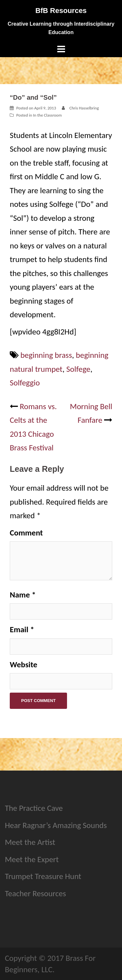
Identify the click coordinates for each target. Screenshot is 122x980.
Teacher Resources (35, 893)
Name (23, 595)
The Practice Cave (34, 808)
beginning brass (46, 355)
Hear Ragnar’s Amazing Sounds (56, 825)
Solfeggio (25, 383)
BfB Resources (61, 11)
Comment (26, 533)
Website (24, 665)
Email (22, 629)
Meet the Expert (32, 859)
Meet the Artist (30, 842)
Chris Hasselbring (84, 108)
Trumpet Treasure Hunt (43, 876)
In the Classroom (47, 115)
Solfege (78, 369)
